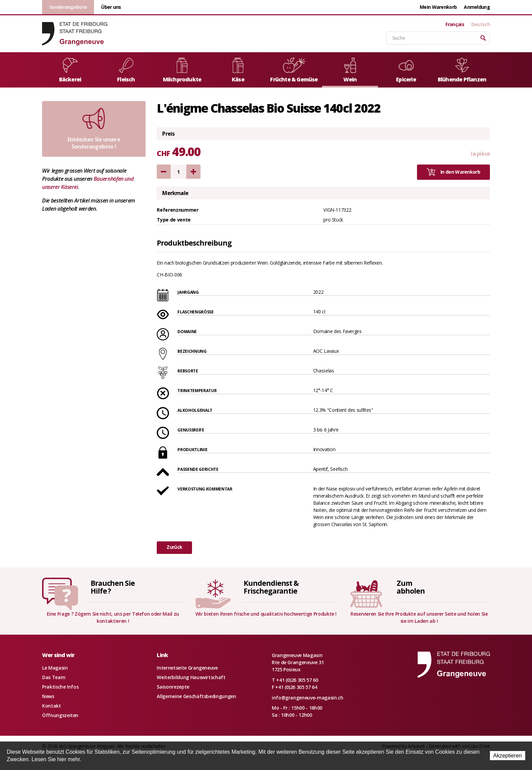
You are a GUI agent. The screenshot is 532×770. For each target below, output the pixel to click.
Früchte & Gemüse (294, 70)
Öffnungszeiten (60, 715)
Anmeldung (477, 7)
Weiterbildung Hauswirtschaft (191, 677)
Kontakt (52, 706)
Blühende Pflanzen (462, 70)
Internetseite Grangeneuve (187, 668)
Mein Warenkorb (438, 7)
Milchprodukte (182, 70)
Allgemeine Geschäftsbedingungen (196, 696)
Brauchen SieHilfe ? (113, 587)
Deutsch (481, 24)
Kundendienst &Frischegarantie (271, 587)
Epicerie (406, 70)
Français (455, 24)
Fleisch (126, 70)
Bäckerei (70, 70)
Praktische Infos (60, 687)
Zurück (174, 547)
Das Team (54, 677)
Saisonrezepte (173, 687)
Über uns (111, 7)
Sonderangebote (68, 7)
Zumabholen (411, 587)
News (48, 696)
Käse (238, 70)
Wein (350, 70)
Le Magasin (55, 668)
